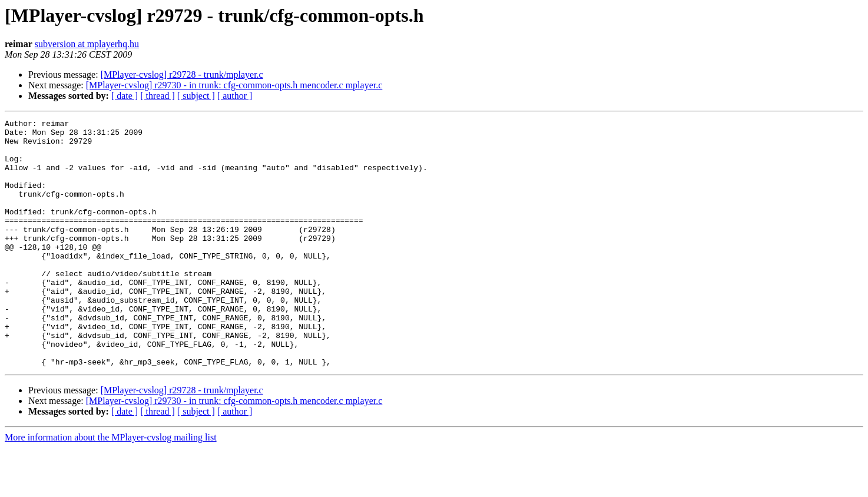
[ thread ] (158, 96)
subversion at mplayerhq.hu (87, 44)
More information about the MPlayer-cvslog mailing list (111, 487)
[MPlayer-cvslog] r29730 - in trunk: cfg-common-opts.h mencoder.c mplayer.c (234, 85)
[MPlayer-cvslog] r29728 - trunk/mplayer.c (182, 74)
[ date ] (125, 96)
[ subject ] (196, 96)
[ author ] (235, 96)
